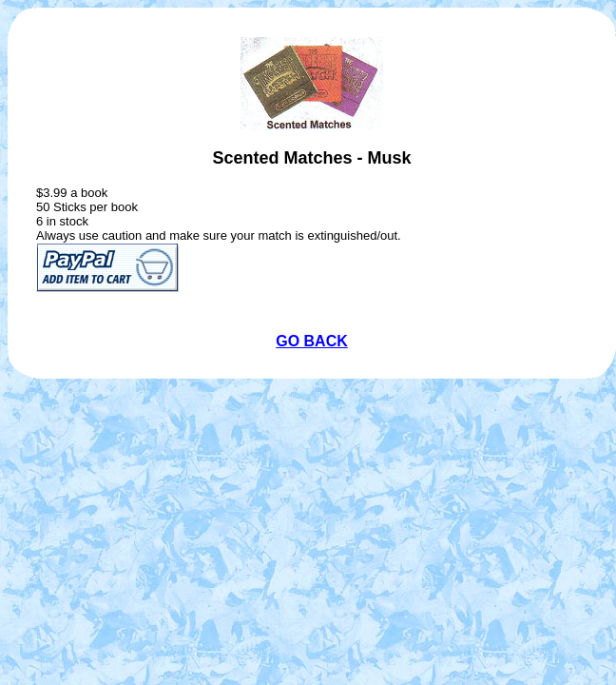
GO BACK (312, 341)
